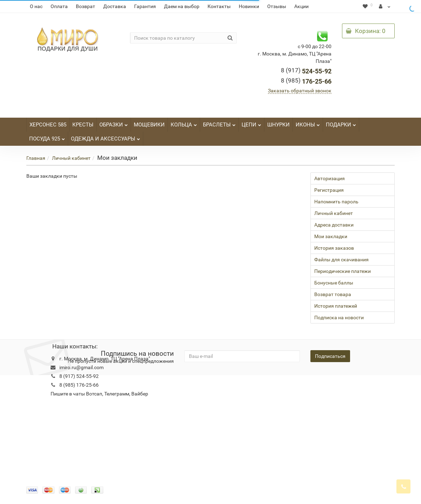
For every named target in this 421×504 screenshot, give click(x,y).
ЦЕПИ (251, 123)
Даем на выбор (182, 6)
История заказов (334, 248)
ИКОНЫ (308, 123)
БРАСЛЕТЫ (219, 123)
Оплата (59, 6)
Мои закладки (331, 236)
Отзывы (277, 6)
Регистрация (329, 190)
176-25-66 (306, 81)
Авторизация (330, 178)
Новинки (249, 6)
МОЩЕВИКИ (149, 125)
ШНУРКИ (278, 125)
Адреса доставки (334, 225)
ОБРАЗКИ (114, 123)
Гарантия (145, 6)
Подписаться (330, 356)
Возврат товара (333, 294)
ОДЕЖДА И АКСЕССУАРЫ (106, 137)
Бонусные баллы (334, 283)
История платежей (336, 306)
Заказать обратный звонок (300, 91)
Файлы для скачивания (341, 260)
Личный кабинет (71, 158)
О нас (36, 6)
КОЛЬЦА (184, 123)
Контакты (219, 6)
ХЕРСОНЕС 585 (48, 125)
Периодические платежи (343, 271)
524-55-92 (306, 71)
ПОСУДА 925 (47, 137)
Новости (181, 386)
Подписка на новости (339, 318)
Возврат (85, 6)
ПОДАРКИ (341, 123)
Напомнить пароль (336, 202)
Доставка (115, 6)
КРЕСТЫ (83, 125)
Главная (36, 158)
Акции (301, 6)
